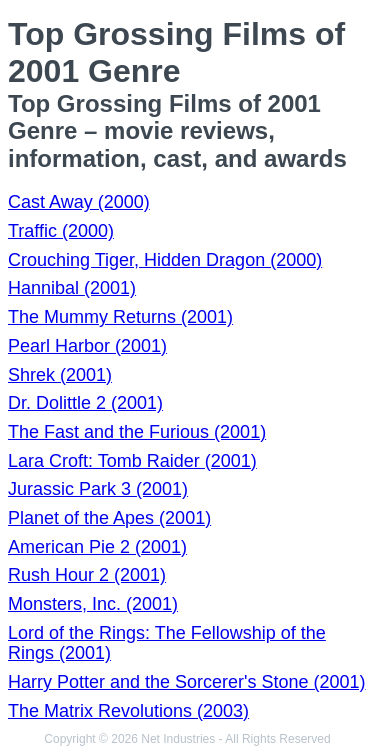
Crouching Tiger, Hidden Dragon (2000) (165, 260)
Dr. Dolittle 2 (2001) (85, 403)
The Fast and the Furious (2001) (137, 432)
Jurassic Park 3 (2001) (98, 489)
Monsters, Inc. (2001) (93, 604)
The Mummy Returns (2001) (120, 317)
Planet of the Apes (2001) (109, 518)
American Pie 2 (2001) (97, 547)
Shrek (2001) (60, 375)
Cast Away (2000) (79, 202)
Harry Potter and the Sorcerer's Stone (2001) (187, 682)
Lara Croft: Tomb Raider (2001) (132, 461)
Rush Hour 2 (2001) (87, 575)
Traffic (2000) (61, 231)
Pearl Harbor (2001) (87, 346)
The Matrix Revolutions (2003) (128, 711)
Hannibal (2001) (72, 288)
